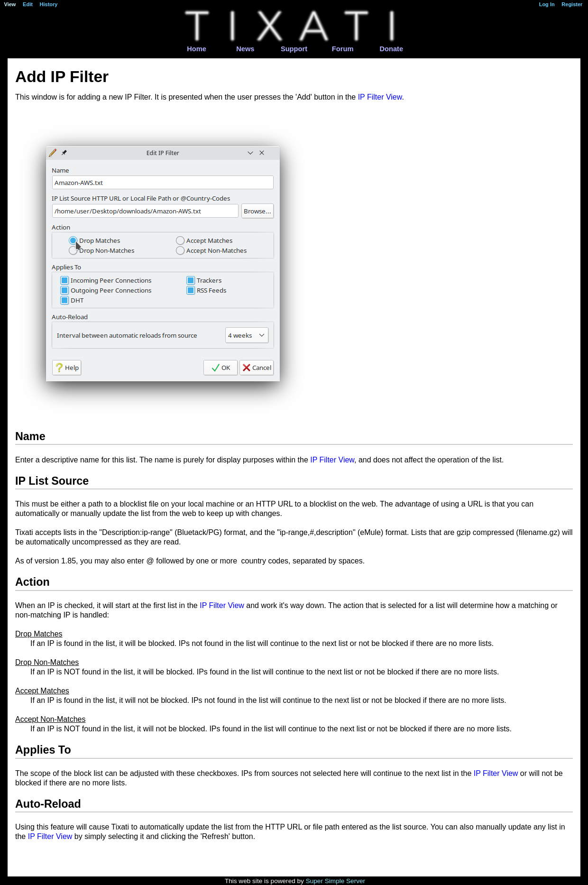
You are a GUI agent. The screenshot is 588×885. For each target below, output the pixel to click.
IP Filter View (380, 97)
